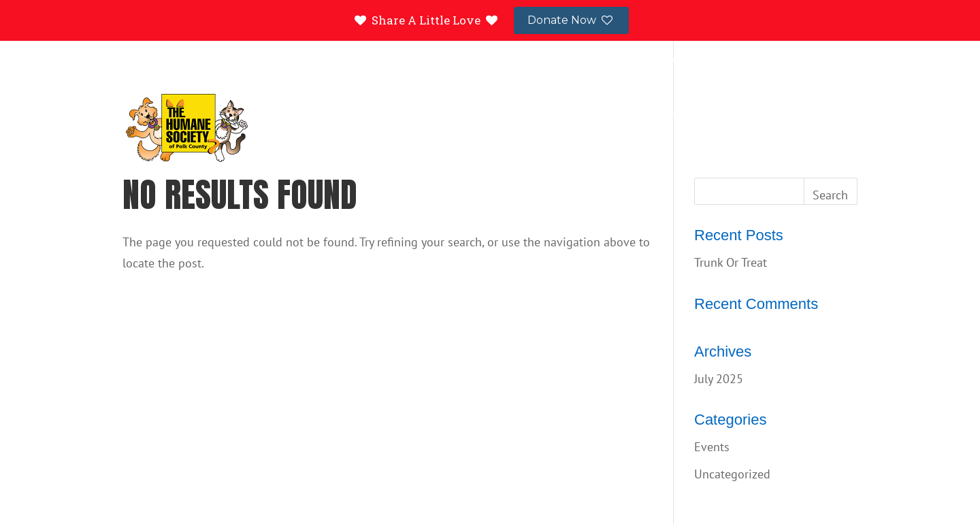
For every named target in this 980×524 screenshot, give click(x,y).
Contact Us (804, 61)
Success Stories (618, 61)
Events (754, 111)
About (834, 111)
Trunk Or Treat (731, 262)
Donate (670, 111)
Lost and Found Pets (709, 61)
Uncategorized (732, 474)
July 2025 (719, 379)
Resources (574, 111)
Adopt (480, 111)
